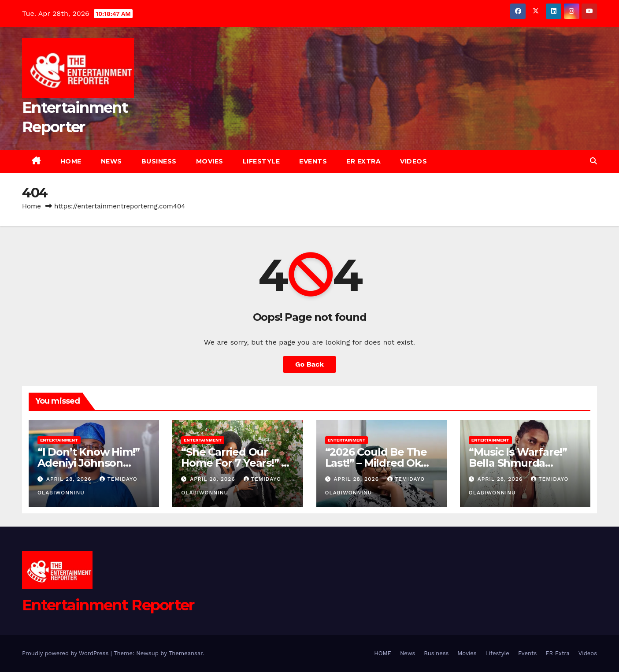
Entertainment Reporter (108, 605)
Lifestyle (261, 161)
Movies (210, 161)
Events (313, 161)
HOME (71, 161)
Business (159, 161)
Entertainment (59, 440)
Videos (413, 161)
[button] (593, 161)
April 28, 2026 (70, 479)
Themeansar (186, 653)
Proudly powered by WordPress (66, 653)
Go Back (309, 364)
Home (32, 206)
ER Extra (363, 161)
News (111, 161)
